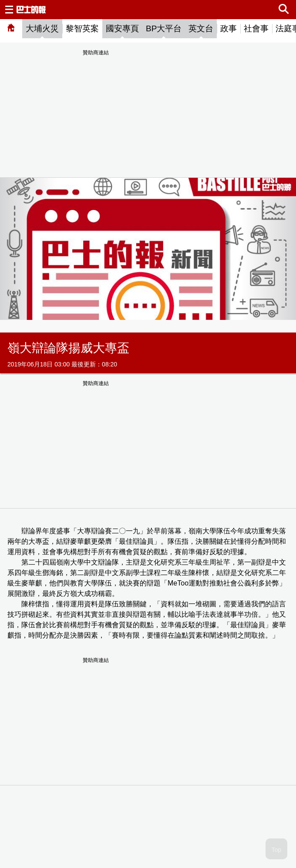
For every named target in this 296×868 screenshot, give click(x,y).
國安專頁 (122, 28)
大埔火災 (42, 28)
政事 (229, 28)
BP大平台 (164, 28)
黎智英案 (82, 28)
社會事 (256, 28)
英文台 (201, 28)
